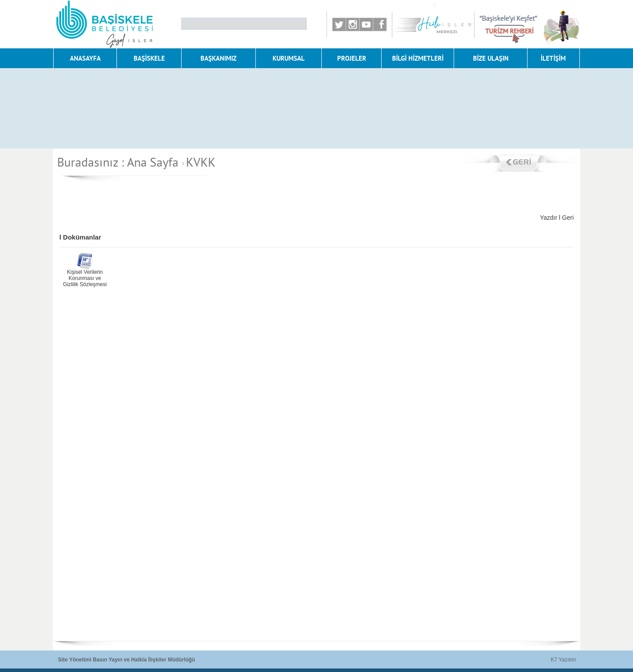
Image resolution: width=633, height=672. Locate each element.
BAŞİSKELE (149, 58)
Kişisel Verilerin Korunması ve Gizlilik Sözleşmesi (85, 278)
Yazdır (548, 218)
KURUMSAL (289, 58)
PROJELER (352, 58)
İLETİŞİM (553, 58)
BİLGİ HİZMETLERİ (418, 58)
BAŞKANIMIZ (218, 58)
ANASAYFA (85, 58)
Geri (568, 218)
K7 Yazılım (563, 660)
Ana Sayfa (153, 162)
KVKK (198, 162)
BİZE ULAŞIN (491, 58)
